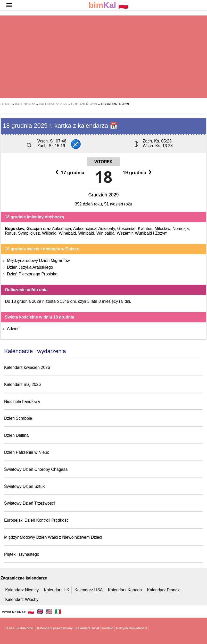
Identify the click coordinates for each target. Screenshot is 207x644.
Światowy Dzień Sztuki (25, 486)
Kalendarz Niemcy (22, 590)
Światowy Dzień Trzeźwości (30, 503)
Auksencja (62, 229)
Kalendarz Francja (164, 590)
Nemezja (181, 229)
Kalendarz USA (89, 590)
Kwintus (145, 229)
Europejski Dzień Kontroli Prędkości (37, 520)
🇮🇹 (58, 611)
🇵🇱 (109, 5)
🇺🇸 (49, 611)
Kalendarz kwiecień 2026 (27, 367)
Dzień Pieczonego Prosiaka (32, 274)
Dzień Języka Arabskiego (30, 267)
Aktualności (26, 628)
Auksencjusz (85, 229)
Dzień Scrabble (18, 418)
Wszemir (125, 233)
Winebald (67, 233)
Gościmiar (126, 229)
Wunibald (143, 233)
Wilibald (49, 233)
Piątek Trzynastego (22, 554)
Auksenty (107, 229)
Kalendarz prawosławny (55, 628)
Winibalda (105, 233)
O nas (10, 628)
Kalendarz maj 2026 (22, 384)
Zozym (161, 233)
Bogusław (15, 229)
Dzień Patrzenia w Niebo (27, 452)
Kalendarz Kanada (125, 590)
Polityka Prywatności (131, 628)
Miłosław (162, 229)
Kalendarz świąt (87, 628)
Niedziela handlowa (22, 401)
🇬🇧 (40, 611)
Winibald (86, 233)
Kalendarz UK (57, 590)
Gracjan (34, 229)
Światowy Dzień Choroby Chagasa (36, 469)
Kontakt (107, 628)
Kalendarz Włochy (22, 599)
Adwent (14, 329)
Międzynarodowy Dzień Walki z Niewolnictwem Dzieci (53, 537)
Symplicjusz (29, 233)
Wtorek (103, 162)
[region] (103, 57)
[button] (9, 5)
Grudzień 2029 (103, 195)
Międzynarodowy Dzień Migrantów (38, 261)
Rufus (10, 233)
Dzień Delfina (16, 435)
